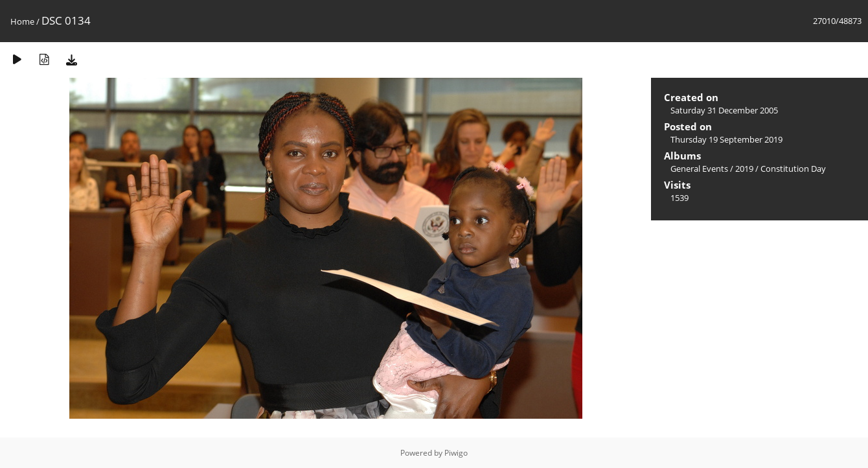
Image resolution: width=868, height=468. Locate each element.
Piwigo (456, 453)
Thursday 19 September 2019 (726, 139)
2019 (744, 169)
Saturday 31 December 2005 (724, 110)
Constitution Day (793, 169)
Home (22, 21)
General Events (699, 169)
